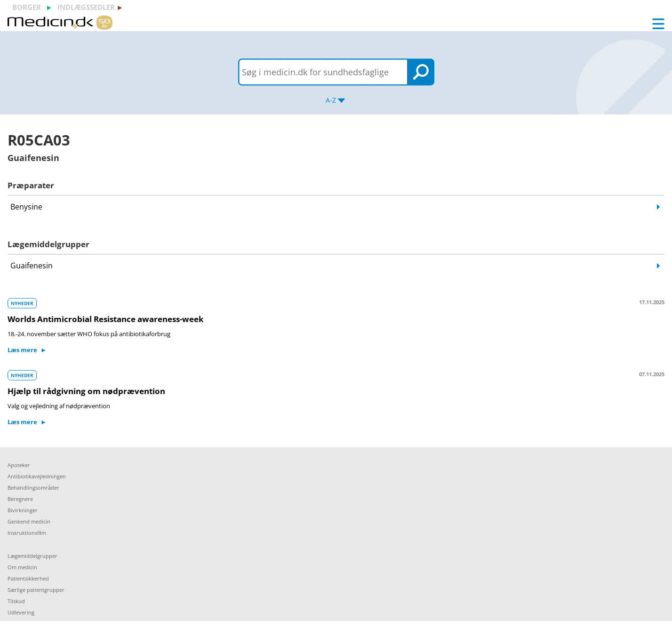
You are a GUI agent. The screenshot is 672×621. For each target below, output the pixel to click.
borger (27, 7)
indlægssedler (86, 7)
